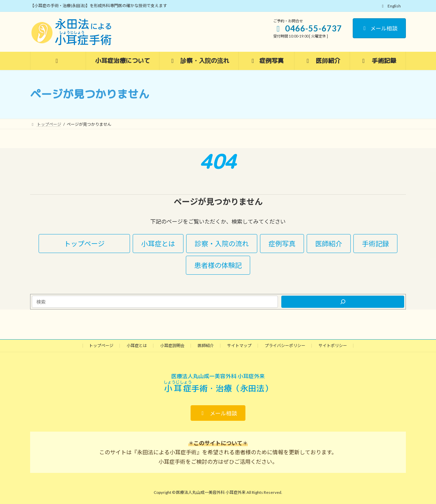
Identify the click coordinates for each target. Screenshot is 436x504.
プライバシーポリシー (285, 346)
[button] (84, 244)
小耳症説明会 (172, 346)
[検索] (343, 302)
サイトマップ (239, 346)
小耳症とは (137, 346)
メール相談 (379, 28)
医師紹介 (206, 346)
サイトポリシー (333, 346)
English (390, 6)
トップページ (101, 346)
